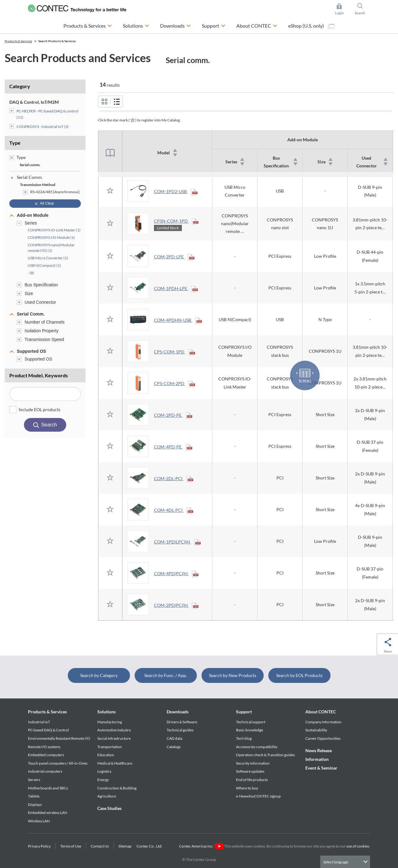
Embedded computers (46, 755)
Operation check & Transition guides (265, 755)
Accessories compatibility (257, 747)
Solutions (106, 712)
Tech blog (244, 738)
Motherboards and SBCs (48, 788)
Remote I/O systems (44, 747)
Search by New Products (233, 675)
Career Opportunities (323, 738)
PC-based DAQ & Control (48, 730)
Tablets (34, 796)
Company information (323, 722)
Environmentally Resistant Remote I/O (59, 738)
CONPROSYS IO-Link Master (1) (54, 230)
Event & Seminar (321, 768)
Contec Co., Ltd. (150, 846)
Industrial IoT (39, 722)
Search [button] (363, 9)
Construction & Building (117, 788)
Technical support (251, 722)
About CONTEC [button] (257, 25)
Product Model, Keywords (39, 375)
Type (15, 143)
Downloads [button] (176, 25)
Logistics (104, 771)
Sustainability (316, 730)
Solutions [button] (136, 25)
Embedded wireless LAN (48, 813)
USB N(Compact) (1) (44, 265)
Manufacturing (110, 722)
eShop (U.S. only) (311, 26)
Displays (35, 804)
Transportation (110, 747)
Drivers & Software (182, 722)
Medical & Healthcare (115, 763)
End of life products (252, 780)
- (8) (31, 273)
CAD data (174, 738)
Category (20, 86)
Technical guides (180, 730)
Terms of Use (71, 846)
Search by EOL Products (299, 675)
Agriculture (107, 796)
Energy (103, 780)
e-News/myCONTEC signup (258, 796)
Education (106, 755)
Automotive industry (114, 730)
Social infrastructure (114, 738)
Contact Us (100, 846)
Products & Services (47, 712)
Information (317, 759)
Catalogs (174, 747)
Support (244, 712)
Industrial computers (45, 771)
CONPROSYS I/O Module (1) (51, 237)
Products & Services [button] (88, 25)
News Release (319, 750)
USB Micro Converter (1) (48, 258)
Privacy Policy (39, 846)
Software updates (250, 771)
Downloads (178, 712)
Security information (253, 763)
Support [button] (214, 25)
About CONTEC (321, 712)
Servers (34, 780)
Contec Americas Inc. (201, 846)
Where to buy (247, 788)
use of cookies (358, 846)
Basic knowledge (250, 730)
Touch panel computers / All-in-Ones (58, 763)
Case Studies (109, 808)
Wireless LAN (39, 821)
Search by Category (99, 675)
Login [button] (342, 9)
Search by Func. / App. (166, 675)
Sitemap (125, 846)
